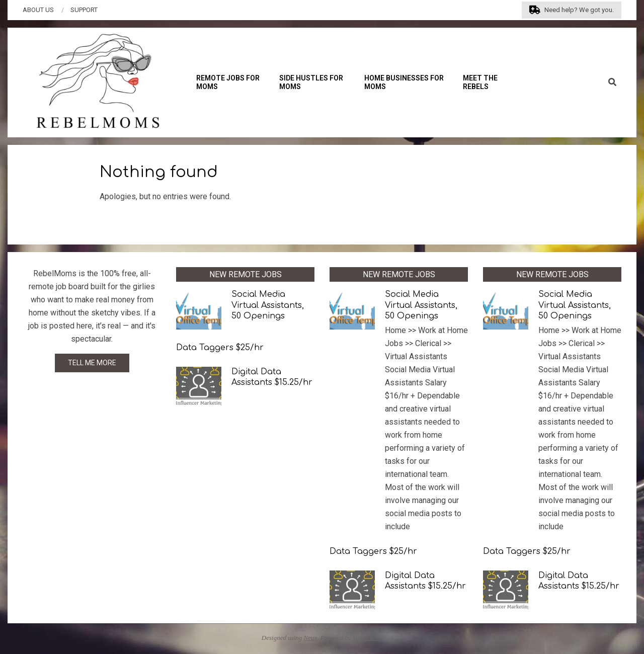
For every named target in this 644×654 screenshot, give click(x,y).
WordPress (367, 638)
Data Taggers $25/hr (220, 348)
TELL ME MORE (92, 363)
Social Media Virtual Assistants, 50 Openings (268, 305)
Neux (311, 638)
